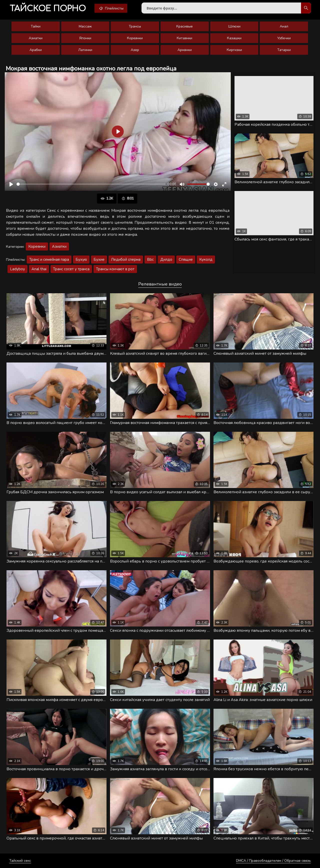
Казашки (234, 38)
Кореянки (135, 38)
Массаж (85, 26)
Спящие (186, 259)
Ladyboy (17, 269)
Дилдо (166, 259)
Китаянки (184, 38)
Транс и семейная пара (49, 259)
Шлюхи (234, 26)
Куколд (206, 259)
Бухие (99, 259)
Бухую (81, 259)
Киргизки (234, 50)
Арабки (36, 50)
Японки (85, 38)
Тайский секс (20, 861)
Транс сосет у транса (71, 269)
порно (48, 9)
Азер (135, 50)
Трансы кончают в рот (115, 269)
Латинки (85, 50)
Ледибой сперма (126, 259)
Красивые (184, 26)
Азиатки (36, 38)
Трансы (135, 26)
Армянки (185, 50)
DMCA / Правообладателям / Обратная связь (273, 861)
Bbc (150, 259)
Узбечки (284, 38)
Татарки (284, 50)
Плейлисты (111, 8)
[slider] (91, 184)
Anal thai (39, 269)
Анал (284, 26)
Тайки (36, 26)
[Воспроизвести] (11, 184)
